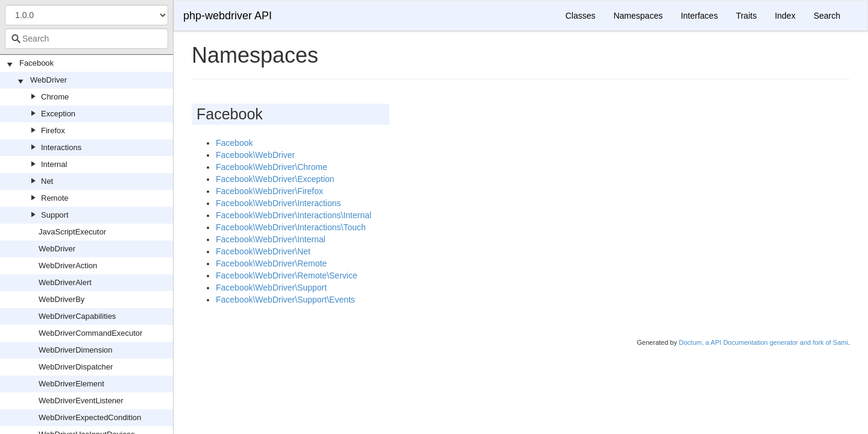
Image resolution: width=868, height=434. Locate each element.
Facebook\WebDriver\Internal (271, 239)
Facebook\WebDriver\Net (263, 251)
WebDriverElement (71, 384)
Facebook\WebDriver (255, 155)
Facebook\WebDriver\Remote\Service (287, 275)
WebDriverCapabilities (77, 316)
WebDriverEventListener (81, 401)
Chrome (55, 97)
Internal (54, 164)
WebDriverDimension (76, 350)
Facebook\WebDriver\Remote (271, 263)
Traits (746, 16)
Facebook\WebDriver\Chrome (272, 167)
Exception (58, 114)
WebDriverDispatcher (76, 367)
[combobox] (86, 39)
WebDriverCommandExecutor (90, 333)
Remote (55, 198)
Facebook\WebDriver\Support (271, 288)
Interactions (61, 147)
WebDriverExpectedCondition (90, 417)
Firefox (53, 131)
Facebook (36, 63)
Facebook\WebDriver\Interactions (278, 203)
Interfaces (699, 16)
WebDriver (49, 80)
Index (785, 16)
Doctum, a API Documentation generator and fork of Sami (763, 342)
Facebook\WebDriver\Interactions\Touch (291, 227)
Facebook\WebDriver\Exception (275, 179)
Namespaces (638, 16)
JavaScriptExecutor (72, 232)
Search (827, 16)
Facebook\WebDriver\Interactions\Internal (294, 215)
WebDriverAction (68, 266)
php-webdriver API (228, 16)
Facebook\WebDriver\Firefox (269, 191)
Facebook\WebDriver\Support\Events (285, 300)
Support (55, 215)
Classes (580, 16)
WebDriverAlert (65, 282)
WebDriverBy (61, 299)
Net (47, 181)
